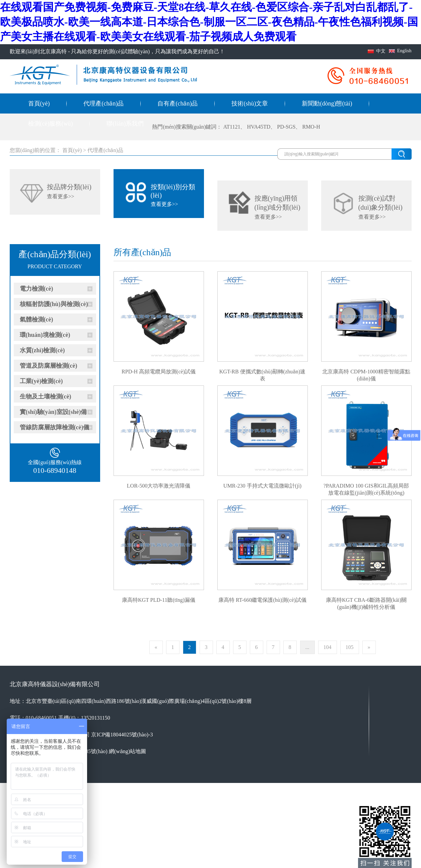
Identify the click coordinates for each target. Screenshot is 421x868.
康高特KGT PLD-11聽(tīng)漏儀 (159, 600)
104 (328, 647)
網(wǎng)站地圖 (127, 751)
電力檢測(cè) (37, 289)
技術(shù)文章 (250, 103)
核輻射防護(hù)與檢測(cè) (54, 304)
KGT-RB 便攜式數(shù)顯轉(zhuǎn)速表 (263, 372)
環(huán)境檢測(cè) (45, 335)
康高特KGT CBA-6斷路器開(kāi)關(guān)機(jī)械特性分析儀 (366, 600)
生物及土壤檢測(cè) (46, 396)
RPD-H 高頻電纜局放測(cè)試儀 (159, 372)
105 (350, 647)
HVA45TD (259, 127)
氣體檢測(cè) (37, 319)
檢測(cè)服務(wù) (51, 124)
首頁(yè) (39, 103)
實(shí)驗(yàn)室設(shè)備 (53, 412)
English (404, 51)
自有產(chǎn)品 (178, 103)
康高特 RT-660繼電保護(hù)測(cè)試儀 (262, 600)
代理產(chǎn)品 (103, 103)
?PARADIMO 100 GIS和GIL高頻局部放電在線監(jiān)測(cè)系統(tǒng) (366, 486)
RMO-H (311, 127)
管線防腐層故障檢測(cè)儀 (55, 427)
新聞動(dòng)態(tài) (327, 103)
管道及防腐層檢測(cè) (49, 366)
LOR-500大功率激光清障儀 (159, 486)
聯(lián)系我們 (125, 124)
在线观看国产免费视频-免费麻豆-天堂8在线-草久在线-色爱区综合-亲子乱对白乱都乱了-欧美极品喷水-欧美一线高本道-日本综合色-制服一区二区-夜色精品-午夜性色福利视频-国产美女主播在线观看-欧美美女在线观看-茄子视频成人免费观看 (209, 22)
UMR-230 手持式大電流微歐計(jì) (262, 486)
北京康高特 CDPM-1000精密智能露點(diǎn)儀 (366, 372)
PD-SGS (286, 127)
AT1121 (232, 127)
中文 (381, 51)
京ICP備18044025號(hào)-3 (122, 735)
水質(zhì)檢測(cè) (42, 350)
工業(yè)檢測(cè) (41, 381)
